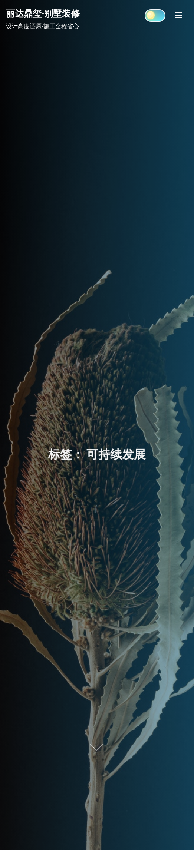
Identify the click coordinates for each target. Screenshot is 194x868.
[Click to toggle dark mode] (155, 16)
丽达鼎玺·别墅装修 (43, 13)
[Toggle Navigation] (178, 15)
